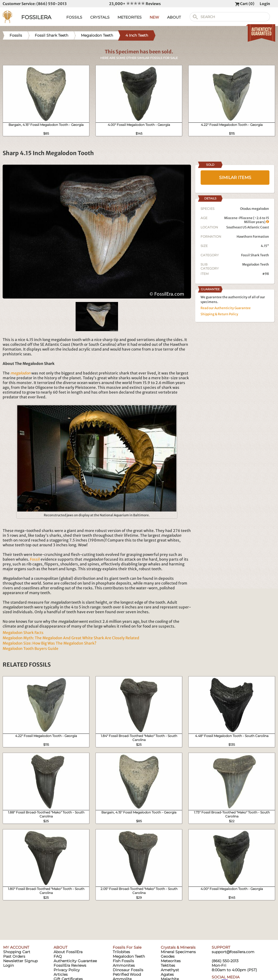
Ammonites (124, 965)
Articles (61, 974)
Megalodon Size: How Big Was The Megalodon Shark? (49, 643)
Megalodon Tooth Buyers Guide (31, 649)
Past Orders (14, 956)
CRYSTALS (100, 17)
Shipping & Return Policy (219, 314)
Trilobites (121, 952)
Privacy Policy (67, 970)
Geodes (168, 956)
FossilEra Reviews (70, 965)
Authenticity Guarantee (75, 961)
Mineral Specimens (178, 952)
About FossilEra (68, 952)
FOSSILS (74, 17)
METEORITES (130, 17)
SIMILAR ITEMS (235, 178)
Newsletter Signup (20, 961)
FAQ (58, 956)
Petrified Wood (127, 974)
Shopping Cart (17, 952)
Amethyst (170, 970)
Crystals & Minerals (178, 947)
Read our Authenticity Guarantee (226, 308)
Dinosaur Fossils (128, 970)
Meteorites (171, 961)
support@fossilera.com (233, 952)
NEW (154, 17)
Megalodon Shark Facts (23, 633)
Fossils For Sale (127, 947)
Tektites (168, 965)
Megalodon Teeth (256, 264)
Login (265, 4)
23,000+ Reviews (135, 4)
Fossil (35, 559)
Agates (167, 974)
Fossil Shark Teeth (255, 255)
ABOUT (174, 17)
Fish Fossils (123, 961)
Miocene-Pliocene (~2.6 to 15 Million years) (247, 220)
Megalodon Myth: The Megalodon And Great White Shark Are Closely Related (71, 638)
